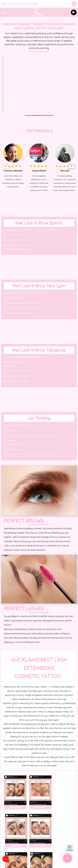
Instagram (15, 762)
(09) (13, 192)
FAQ (11, 4)
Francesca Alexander (13, 127)
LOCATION (33, 4)
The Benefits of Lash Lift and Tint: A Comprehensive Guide (13, 831)
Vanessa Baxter (39, 127)
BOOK (17, 4)
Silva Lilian (65, 127)
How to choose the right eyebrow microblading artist (65, 840)
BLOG (13, 826)
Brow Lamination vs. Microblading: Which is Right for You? (39, 848)
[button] (72, 123)
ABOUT (4, 4)
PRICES (24, 4)
